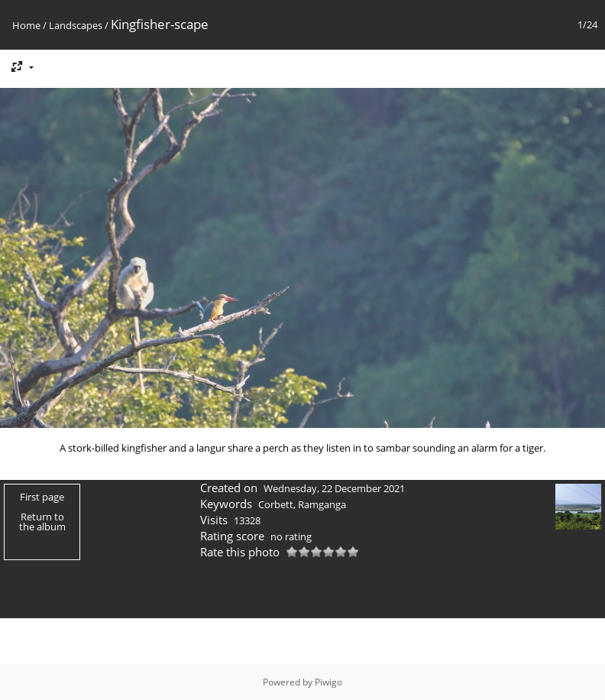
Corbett (276, 504)
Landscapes (76, 25)
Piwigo (328, 682)
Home (26, 25)
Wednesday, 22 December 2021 (334, 488)
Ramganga (322, 504)
